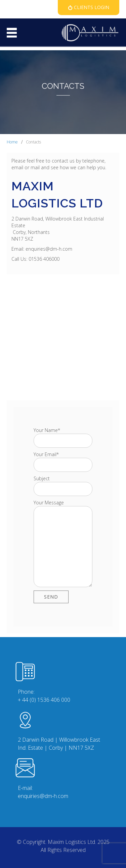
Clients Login (91, 7)
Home (12, 142)
